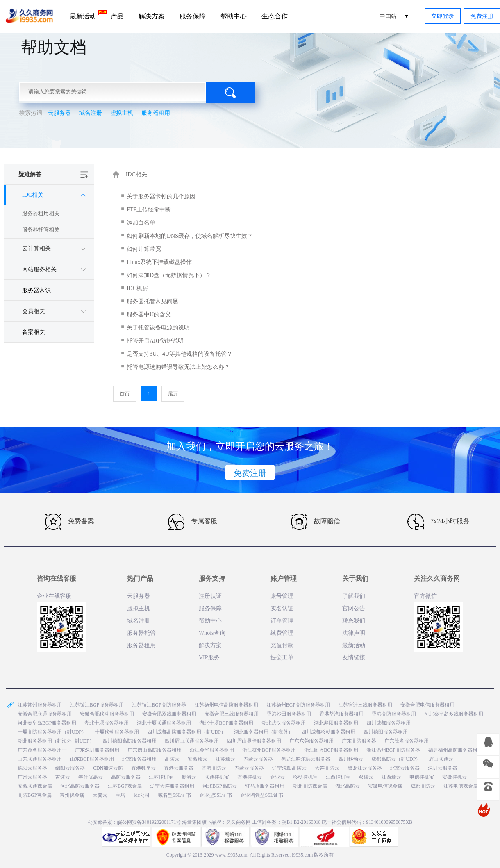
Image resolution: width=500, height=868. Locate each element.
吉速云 (63, 777)
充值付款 (282, 645)
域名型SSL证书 (174, 795)
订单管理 (282, 621)
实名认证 (282, 608)
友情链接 (354, 658)
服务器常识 (36, 290)
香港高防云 (214, 768)
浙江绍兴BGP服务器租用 (331, 750)
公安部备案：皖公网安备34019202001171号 (134, 822)
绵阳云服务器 (70, 768)
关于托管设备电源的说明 (158, 328)
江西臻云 (391, 777)
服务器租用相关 (41, 213)
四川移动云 (351, 759)
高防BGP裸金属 (35, 795)
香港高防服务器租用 (394, 714)
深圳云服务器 (443, 768)
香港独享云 (143, 768)
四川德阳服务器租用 (386, 732)
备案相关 (34, 332)
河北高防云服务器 (80, 786)
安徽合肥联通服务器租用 (45, 714)
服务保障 (193, 16)
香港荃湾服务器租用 (341, 714)
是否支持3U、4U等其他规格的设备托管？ (180, 354)
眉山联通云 (441, 759)
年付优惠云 (91, 777)
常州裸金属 (72, 795)
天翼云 (100, 795)
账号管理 (282, 596)
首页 (125, 394)
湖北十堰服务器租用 (107, 723)
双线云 (366, 777)
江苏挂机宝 (161, 777)
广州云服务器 (32, 777)
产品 (117, 16)
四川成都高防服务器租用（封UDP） (186, 732)
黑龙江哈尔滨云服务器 (306, 759)
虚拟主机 (122, 113)
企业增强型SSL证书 (262, 795)
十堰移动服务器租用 (117, 732)
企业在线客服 (54, 596)
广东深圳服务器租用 (97, 750)
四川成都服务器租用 (389, 723)
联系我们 (354, 621)
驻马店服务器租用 (265, 786)
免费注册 (482, 16)
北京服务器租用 (139, 759)
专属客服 (193, 522)
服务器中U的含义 (149, 315)
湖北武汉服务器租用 (284, 723)
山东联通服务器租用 (40, 759)
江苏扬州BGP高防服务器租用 (298, 705)
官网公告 (354, 608)
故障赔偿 (316, 522)
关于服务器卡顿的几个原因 (161, 197)
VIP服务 (209, 658)
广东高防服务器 (359, 741)
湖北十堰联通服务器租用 (164, 723)
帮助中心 (234, 16)
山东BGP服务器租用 (92, 759)
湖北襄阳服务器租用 (336, 723)
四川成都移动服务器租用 (328, 732)
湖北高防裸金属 (310, 786)
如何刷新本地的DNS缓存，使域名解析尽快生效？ (190, 236)
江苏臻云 (225, 759)
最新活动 (86, 15)
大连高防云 (327, 768)
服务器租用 (156, 113)
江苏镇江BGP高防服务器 (159, 705)
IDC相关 (136, 174)
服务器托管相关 (41, 230)
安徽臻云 (198, 759)
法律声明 (354, 633)
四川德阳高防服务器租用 (130, 741)
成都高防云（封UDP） (396, 759)
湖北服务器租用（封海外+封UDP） (56, 741)
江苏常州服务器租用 (40, 705)
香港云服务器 (179, 768)
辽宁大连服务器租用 (172, 786)
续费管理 (282, 633)
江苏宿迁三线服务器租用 (365, 705)
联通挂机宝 (217, 777)
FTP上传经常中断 (149, 210)
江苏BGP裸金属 (125, 786)
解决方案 (152, 16)
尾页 (173, 394)
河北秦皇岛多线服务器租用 (454, 714)
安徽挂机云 (455, 777)
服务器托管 (141, 633)
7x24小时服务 (439, 522)
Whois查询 (212, 633)
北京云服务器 (405, 768)
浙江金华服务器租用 (212, 750)
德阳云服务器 (32, 768)
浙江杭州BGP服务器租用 (269, 750)
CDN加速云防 (108, 768)
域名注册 (91, 113)
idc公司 (142, 795)
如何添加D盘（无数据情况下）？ (169, 275)
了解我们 (354, 596)
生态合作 (275, 16)
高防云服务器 (126, 777)
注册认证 (210, 596)
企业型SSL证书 (216, 795)
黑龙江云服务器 (365, 768)
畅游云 (189, 777)
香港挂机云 (250, 777)
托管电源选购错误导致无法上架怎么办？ (178, 367)
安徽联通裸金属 (35, 786)
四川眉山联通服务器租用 (192, 741)
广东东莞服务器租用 (311, 741)
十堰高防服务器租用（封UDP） (52, 732)
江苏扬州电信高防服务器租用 (226, 705)
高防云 (172, 759)
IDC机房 (137, 288)
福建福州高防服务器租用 (455, 750)
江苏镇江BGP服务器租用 (97, 705)
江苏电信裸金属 (461, 786)
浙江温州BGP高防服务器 (393, 750)
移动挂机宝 (305, 777)
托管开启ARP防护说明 (155, 341)
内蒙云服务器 (258, 759)
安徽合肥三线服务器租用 (232, 714)
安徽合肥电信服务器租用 (427, 705)
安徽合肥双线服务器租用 (169, 714)
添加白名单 (141, 223)
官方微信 (425, 596)
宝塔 (120, 795)
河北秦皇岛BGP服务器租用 (47, 723)
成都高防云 (423, 786)
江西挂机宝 (338, 777)
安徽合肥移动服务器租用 (107, 714)
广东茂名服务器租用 (407, 741)
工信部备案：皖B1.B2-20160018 (287, 822)
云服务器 (59, 113)
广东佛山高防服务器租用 (155, 750)
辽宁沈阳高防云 (289, 768)
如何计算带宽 (144, 249)
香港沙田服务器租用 (289, 714)
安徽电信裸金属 (385, 786)
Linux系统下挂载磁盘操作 (159, 262)
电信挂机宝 (422, 777)
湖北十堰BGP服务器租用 (226, 723)
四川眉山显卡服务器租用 (254, 741)
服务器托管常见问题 (152, 301)
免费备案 (70, 522)
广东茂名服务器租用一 (42, 750)
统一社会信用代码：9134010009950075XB (367, 822)
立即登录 (443, 16)
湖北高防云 (348, 786)
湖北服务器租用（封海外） (264, 732)
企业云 (277, 777)
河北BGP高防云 (219, 786)
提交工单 (282, 658)
